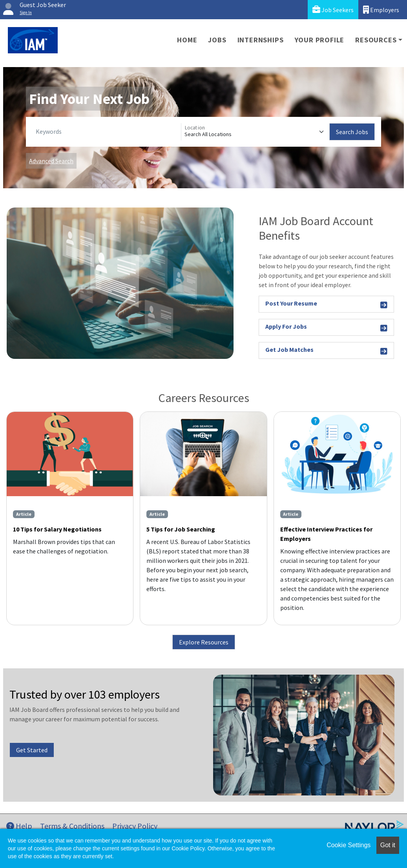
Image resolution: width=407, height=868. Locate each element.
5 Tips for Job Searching (181, 529)
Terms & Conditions (72, 826)
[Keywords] (107, 132)
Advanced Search (51, 161)
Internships (261, 40)
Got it (388, 845)
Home (187, 40)
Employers (381, 10)
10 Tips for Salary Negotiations (57, 529)
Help (19, 826)
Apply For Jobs (326, 328)
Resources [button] (376, 40)
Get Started (32, 750)
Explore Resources (204, 642)
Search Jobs (352, 132)
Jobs (217, 40)
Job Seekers (333, 10)
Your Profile (320, 40)
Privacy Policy (135, 826)
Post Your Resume (326, 305)
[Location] (256, 132)
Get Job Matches (326, 351)
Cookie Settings (349, 845)
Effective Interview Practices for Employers (326, 534)
